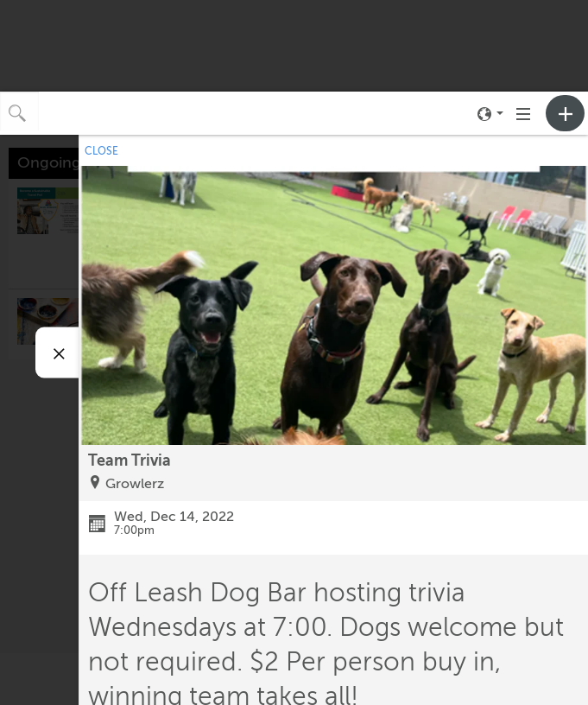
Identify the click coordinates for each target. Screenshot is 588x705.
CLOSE (101, 151)
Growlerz (135, 484)
